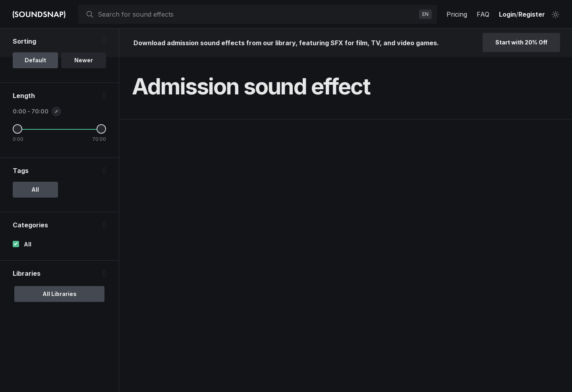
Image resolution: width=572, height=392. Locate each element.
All (28, 244)
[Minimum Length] (17, 129)
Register (532, 14)
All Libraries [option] (60, 294)
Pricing (457, 14)
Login (507, 14)
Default (35, 60)
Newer (84, 60)
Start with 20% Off (521, 42)
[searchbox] (257, 14)
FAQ (483, 14)
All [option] (35, 189)
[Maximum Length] (101, 129)
